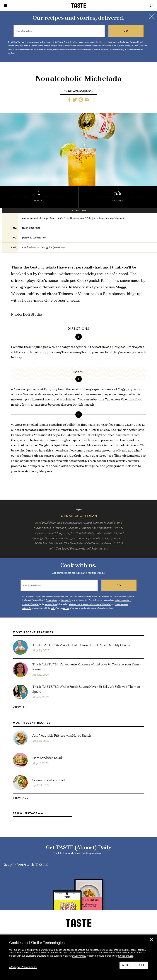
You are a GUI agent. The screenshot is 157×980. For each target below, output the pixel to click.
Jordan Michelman (81, 91)
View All (21, 707)
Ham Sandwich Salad (47, 757)
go (126, 31)
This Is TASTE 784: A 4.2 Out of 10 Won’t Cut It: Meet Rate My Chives (81, 645)
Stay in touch (15, 864)
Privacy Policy (79, 956)
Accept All (134, 965)
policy (91, 50)
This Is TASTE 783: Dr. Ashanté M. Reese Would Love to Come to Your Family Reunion (87, 667)
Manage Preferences (23, 967)
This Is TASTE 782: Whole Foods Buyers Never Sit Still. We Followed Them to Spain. (86, 689)
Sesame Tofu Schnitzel (48, 780)
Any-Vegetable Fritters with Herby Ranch (62, 735)
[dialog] (78, 957)
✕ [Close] (151, 940)
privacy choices (126, 956)
